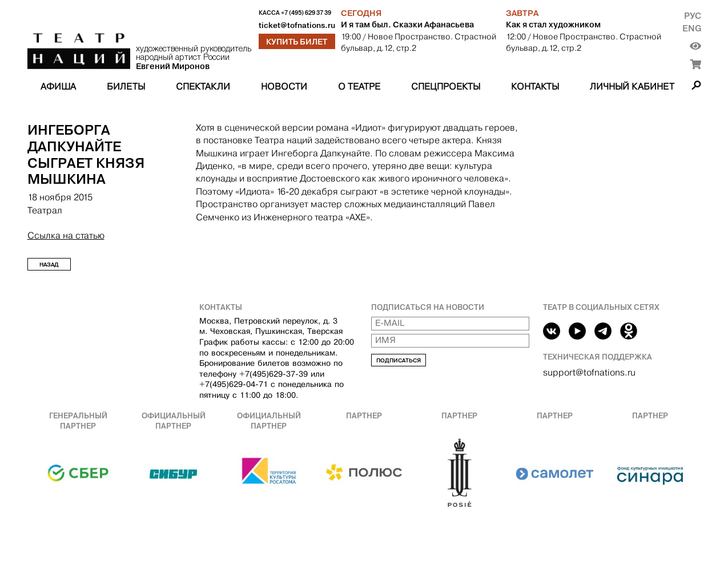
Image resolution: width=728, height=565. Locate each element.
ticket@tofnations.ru (297, 25)
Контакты (535, 86)
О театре (359, 86)
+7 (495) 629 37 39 (306, 13)
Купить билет (297, 42)
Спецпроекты (446, 86)
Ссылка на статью (66, 235)
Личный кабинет (632, 86)
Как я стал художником (553, 25)
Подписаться (399, 360)
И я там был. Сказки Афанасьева (407, 25)
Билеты (126, 86)
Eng (692, 28)
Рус (693, 16)
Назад (49, 265)
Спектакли (203, 86)
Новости (284, 86)
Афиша (58, 86)
